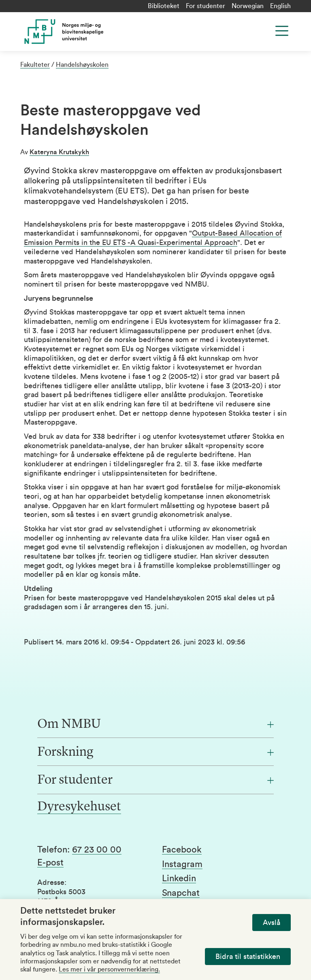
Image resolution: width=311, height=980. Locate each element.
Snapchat (181, 893)
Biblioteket (164, 6)
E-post (50, 863)
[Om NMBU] (155, 725)
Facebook (182, 850)
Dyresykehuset (79, 807)
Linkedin (179, 878)
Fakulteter (35, 65)
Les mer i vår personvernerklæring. (109, 969)
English (280, 6)
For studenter (206, 6)
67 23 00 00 (97, 850)
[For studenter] (155, 780)
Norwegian (248, 6)
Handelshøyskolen (82, 65)
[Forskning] (155, 753)
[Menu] (282, 31)
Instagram (182, 864)
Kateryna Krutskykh (59, 152)
